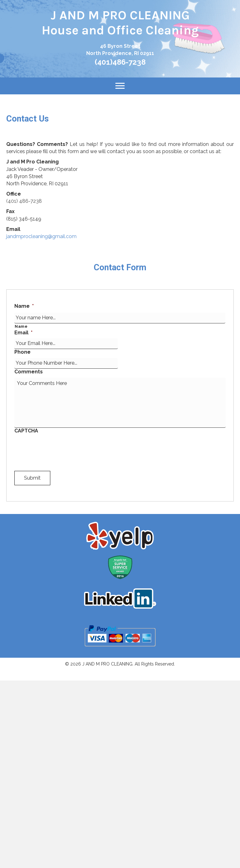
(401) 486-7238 (24, 201)
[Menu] (120, 86)
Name (24, 306)
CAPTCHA (26, 431)
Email (23, 333)
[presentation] (62, 449)
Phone (22, 352)
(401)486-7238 (120, 62)
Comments (29, 372)
